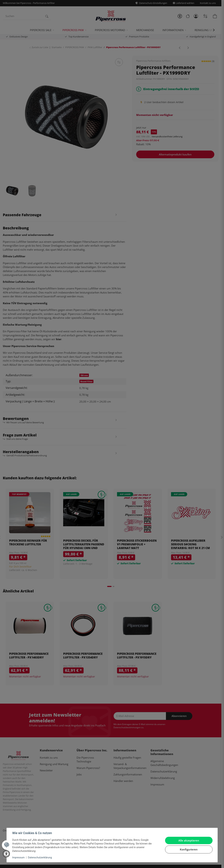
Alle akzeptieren (189, 840)
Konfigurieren (189, 849)
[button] (6, 854)
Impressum (18, 857)
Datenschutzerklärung (40, 857)
